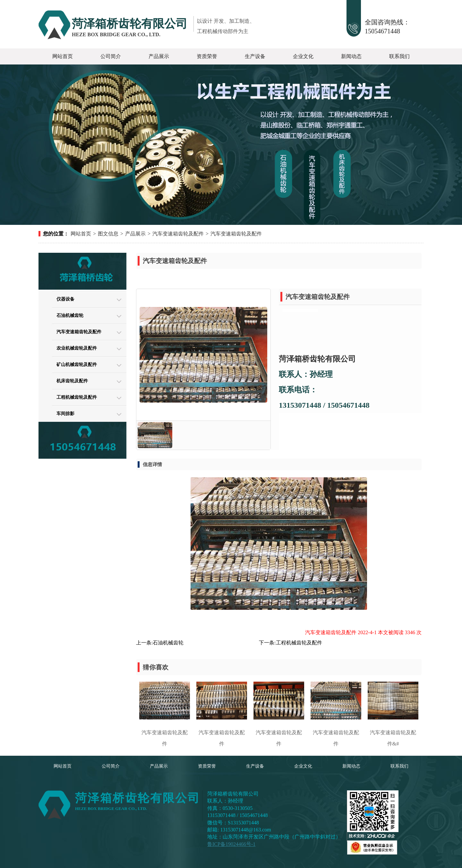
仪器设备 (65, 299)
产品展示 (159, 56)
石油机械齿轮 (70, 315)
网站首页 (63, 56)
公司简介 (111, 56)
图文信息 (108, 234)
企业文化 (303, 56)
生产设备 (255, 56)
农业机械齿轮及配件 (77, 348)
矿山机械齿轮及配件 (77, 365)
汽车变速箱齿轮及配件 (178, 234)
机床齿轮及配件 (72, 381)
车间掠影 (65, 414)
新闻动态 (351, 56)
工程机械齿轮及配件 (77, 397)
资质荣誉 (207, 56)
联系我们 (399, 56)
